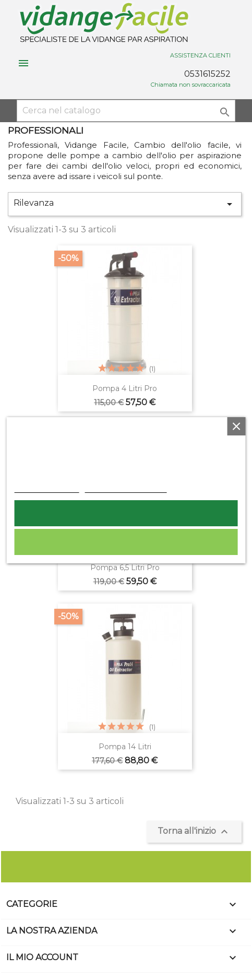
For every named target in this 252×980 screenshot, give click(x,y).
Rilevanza (125, 204)
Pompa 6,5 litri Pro (125, 568)
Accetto (126, 513)
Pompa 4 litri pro (125, 388)
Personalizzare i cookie (125, 487)
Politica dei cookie (46, 487)
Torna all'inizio (194, 832)
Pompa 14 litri (125, 747)
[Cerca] (126, 111)
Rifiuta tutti (126, 542)
